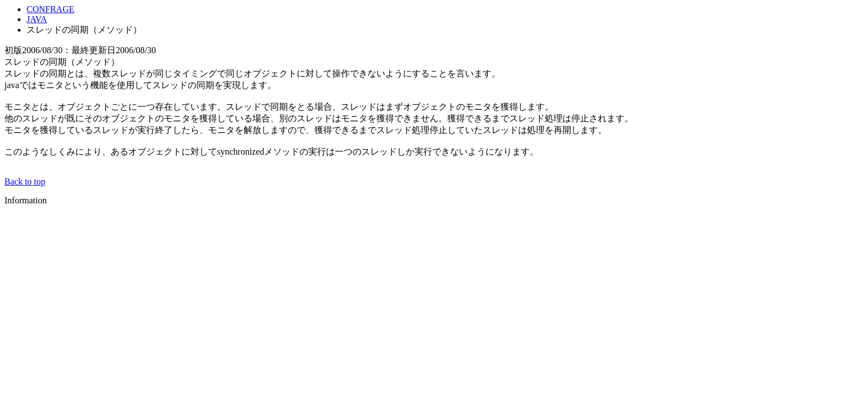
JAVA (37, 19)
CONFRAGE (50, 9)
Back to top (25, 181)
